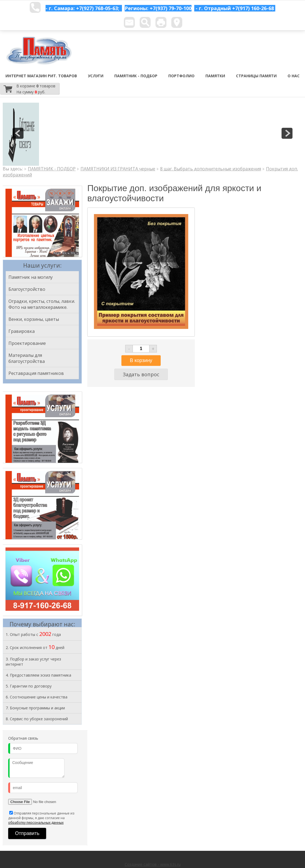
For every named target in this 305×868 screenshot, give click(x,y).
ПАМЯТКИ (215, 76)
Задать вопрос (141, 374)
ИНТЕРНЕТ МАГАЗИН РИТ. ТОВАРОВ (41, 76)
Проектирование (27, 343)
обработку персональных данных (36, 823)
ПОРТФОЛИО (181, 76)
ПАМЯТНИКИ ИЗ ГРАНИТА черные (118, 169)
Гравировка (22, 331)
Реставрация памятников (36, 373)
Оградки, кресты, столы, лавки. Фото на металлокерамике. (42, 304)
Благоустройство (27, 289)
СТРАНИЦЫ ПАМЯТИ (256, 76)
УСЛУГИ (96, 76)
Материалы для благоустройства (27, 358)
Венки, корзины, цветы (34, 319)
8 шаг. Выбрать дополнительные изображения (211, 169)
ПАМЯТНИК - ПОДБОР (136, 76)
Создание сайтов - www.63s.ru (153, 864)
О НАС (294, 76)
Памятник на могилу (31, 277)
